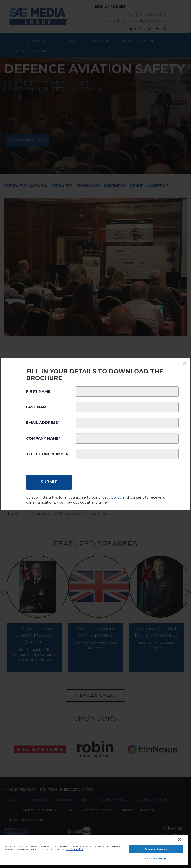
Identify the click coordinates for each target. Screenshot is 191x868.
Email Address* (43, 423)
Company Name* (43, 438)
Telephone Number (47, 454)
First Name (38, 391)
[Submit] (49, 482)
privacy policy (110, 497)
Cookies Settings (156, 859)
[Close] (180, 840)
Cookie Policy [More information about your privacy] (75, 849)
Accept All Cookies (156, 849)
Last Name (37, 407)
